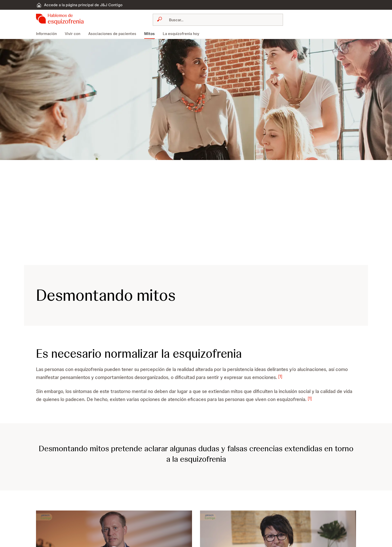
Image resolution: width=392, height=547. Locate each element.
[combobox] (218, 20)
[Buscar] (221, 20)
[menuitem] (48, 34)
